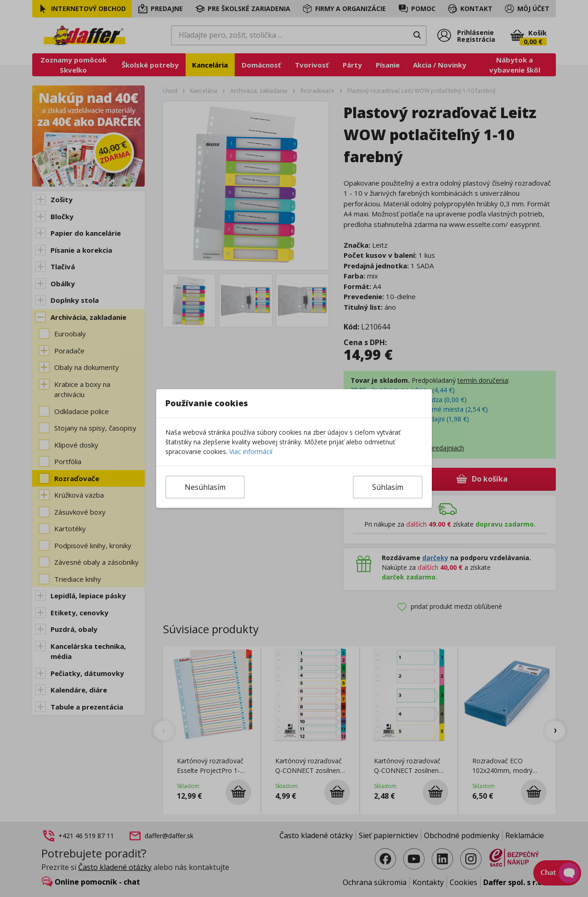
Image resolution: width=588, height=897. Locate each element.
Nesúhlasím (205, 487)
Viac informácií (251, 451)
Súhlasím (388, 487)
